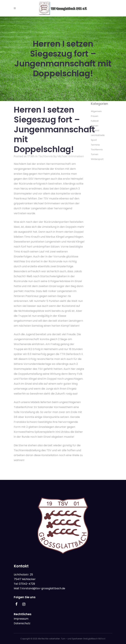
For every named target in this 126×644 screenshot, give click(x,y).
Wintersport (97, 159)
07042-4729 (27, 584)
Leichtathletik (98, 135)
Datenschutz (22, 623)
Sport (94, 140)
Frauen (95, 116)
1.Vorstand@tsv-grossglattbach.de (43, 588)
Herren (95, 126)
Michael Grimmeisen (71, 156)
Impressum (21, 619)
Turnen (95, 154)
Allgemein (96, 111)
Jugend (95, 130)
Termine (95, 145)
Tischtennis (46, 156)
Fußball (95, 121)
